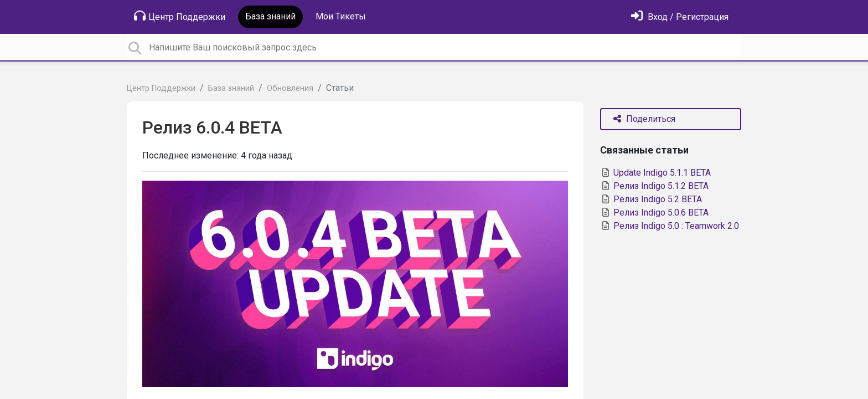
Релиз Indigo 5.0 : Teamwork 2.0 (670, 226)
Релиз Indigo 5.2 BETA (651, 199)
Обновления (290, 88)
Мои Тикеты (341, 16)
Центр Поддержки (180, 16)
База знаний (270, 16)
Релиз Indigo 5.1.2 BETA (654, 186)
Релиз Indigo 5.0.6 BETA (654, 213)
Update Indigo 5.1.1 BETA (655, 173)
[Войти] (680, 17)
